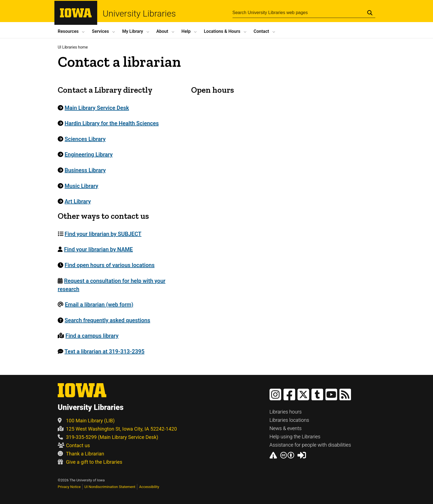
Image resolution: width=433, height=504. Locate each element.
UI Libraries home (73, 47)
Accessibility (149, 487)
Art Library (78, 201)
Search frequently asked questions (107, 320)
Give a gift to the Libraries (90, 462)
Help (186, 31)
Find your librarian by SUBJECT (103, 234)
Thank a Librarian (81, 454)
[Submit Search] (370, 13)
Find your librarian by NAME (98, 249)
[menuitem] (121, 234)
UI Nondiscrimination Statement (110, 487)
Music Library (81, 186)
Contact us (74, 445)
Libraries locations (289, 420)
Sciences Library (85, 139)
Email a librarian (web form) (99, 305)
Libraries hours (286, 412)
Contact (261, 31)
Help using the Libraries (295, 437)
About (162, 31)
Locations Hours (222, 31)
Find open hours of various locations (110, 265)
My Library (133, 31)
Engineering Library (89, 154)
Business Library (85, 170)
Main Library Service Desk (97, 108)
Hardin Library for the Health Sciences (112, 123)
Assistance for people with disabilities (310, 445)
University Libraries (149, 14)
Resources (68, 31)
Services (101, 31)
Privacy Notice (69, 487)
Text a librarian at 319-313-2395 (105, 351)
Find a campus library (92, 336)
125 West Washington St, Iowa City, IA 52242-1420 (117, 429)
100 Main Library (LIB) (86, 421)
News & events (286, 428)
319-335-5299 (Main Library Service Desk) (108, 437)
